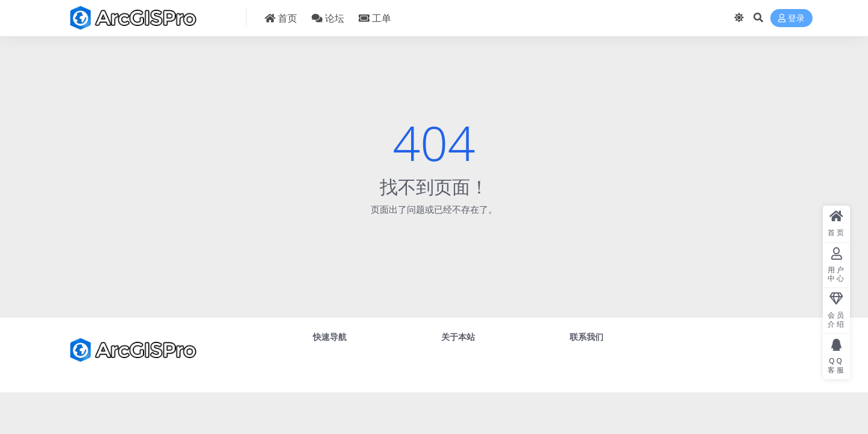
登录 (791, 18)
